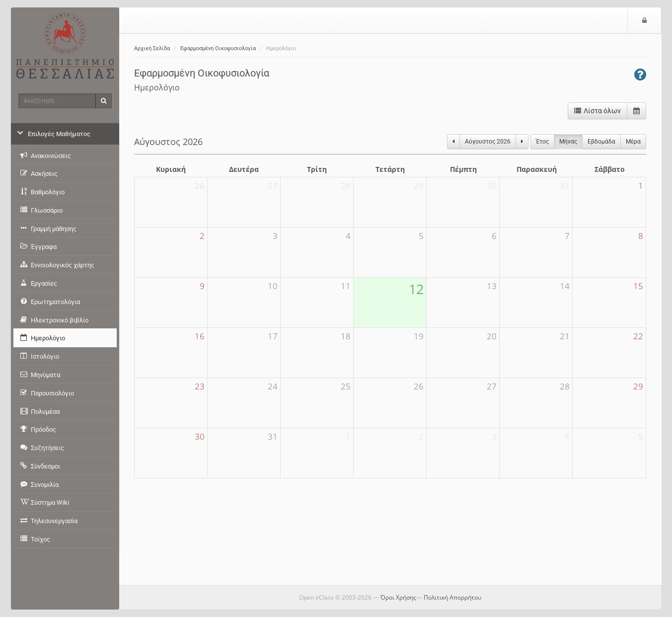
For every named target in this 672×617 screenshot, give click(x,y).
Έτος (542, 142)
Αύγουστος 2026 (488, 142)
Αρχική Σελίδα (152, 48)
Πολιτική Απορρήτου (452, 597)
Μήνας (568, 142)
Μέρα (633, 142)
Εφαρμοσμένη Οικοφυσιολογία (218, 48)
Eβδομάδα (601, 142)
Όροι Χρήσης (398, 597)
